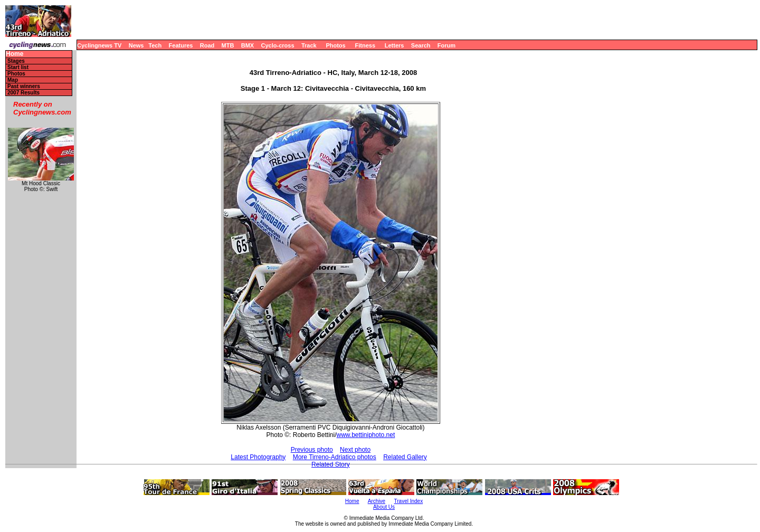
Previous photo (312, 450)
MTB (228, 45)
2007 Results (23, 93)
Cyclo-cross (278, 45)
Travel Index (409, 501)
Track (309, 45)
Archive (377, 501)
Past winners (24, 86)
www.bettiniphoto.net (365, 435)
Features (181, 45)
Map (13, 80)
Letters (395, 45)
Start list (18, 67)
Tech (155, 45)
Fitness (365, 45)
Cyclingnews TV (99, 45)
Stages (16, 61)
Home (15, 54)
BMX (248, 45)
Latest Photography (258, 457)
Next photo (355, 450)
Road (207, 45)
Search (421, 45)
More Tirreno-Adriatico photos (335, 457)
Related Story (331, 464)
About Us (384, 507)
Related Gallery (405, 457)
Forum (446, 45)
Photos (335, 45)
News (136, 45)
